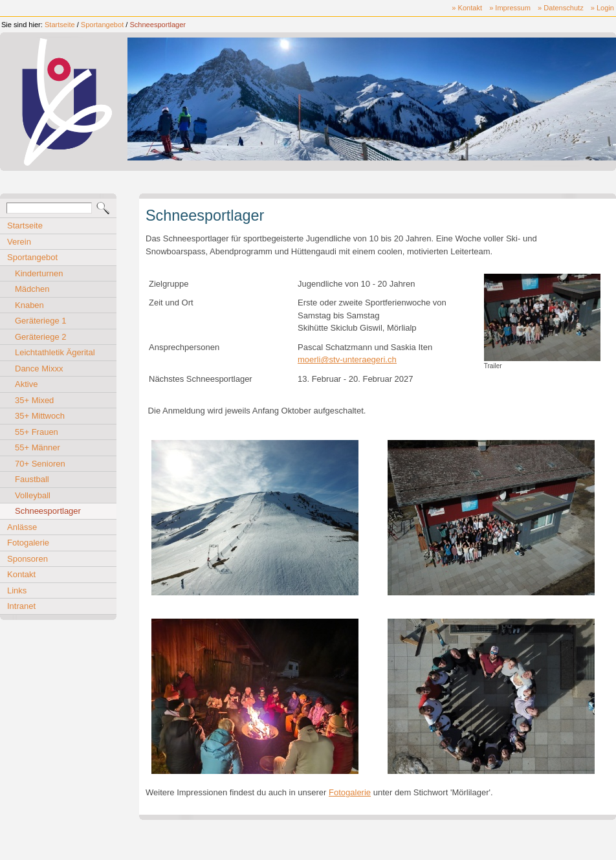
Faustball (32, 479)
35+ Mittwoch (40, 416)
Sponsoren (27, 559)
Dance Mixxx (39, 369)
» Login (602, 8)
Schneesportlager (158, 25)
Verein (19, 242)
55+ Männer (38, 447)
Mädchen (32, 289)
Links (17, 590)
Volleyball (33, 495)
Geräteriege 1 (41, 321)
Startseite (60, 25)
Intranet (21, 606)
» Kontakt (467, 8)
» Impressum (510, 8)
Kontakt (21, 574)
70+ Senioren (40, 464)
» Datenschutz (561, 8)
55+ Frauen (37, 432)
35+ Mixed (34, 400)
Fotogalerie (28, 543)
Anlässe (22, 527)
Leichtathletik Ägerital (55, 352)
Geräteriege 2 (41, 337)
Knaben (29, 305)
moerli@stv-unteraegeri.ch (347, 359)
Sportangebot (102, 25)
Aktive (26, 384)
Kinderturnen (39, 273)
